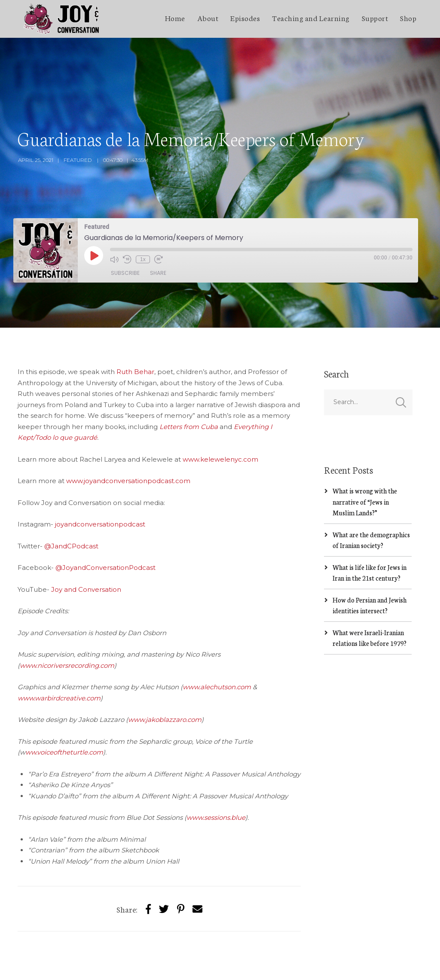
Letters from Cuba (189, 388)
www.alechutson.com (217, 649)
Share (158, 235)
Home (175, 18)
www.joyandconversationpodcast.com (128, 443)
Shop (408, 18)
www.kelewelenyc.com (220, 421)
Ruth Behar (135, 334)
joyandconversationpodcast (100, 486)
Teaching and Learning (311, 18)
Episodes (245, 18)
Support (375, 18)
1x (143, 221)
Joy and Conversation (86, 551)
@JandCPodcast (71, 508)
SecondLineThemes (146, 966)
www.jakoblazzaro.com (165, 682)
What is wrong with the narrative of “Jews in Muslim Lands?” (365, 464)
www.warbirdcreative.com (59, 660)
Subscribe (125, 235)
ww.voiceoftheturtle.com (64, 714)
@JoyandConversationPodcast (105, 530)
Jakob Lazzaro (88, 966)
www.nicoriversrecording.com (67, 627)
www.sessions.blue (216, 780)
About (208, 18)
